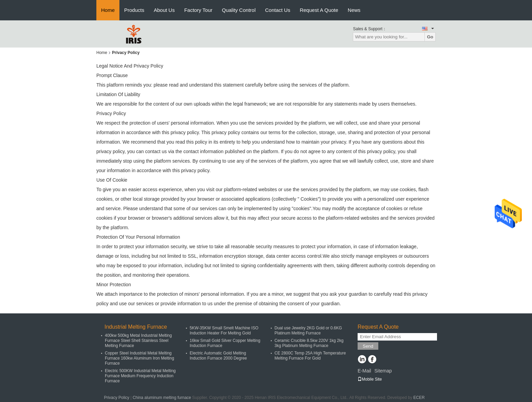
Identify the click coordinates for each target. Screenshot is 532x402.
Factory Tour (198, 10)
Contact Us (278, 10)
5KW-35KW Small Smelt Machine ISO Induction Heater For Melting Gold (224, 331)
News (354, 10)
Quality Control (239, 10)
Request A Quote (319, 10)
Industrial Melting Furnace (136, 327)
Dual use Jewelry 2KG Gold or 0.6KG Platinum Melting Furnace (308, 331)
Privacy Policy (117, 398)
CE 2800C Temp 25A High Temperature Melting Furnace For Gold (310, 356)
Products (134, 10)
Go (430, 37)
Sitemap (383, 371)
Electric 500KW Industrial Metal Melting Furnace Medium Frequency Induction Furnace (140, 376)
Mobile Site (370, 379)
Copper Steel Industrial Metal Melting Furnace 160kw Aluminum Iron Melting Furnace (139, 358)
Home (108, 10)
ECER (419, 398)
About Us (164, 10)
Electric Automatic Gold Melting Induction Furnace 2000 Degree (218, 356)
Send (368, 346)
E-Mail (364, 371)
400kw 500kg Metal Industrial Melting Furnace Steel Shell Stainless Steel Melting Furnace (138, 341)
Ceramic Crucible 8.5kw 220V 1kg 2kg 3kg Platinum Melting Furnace (309, 343)
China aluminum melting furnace (162, 398)
